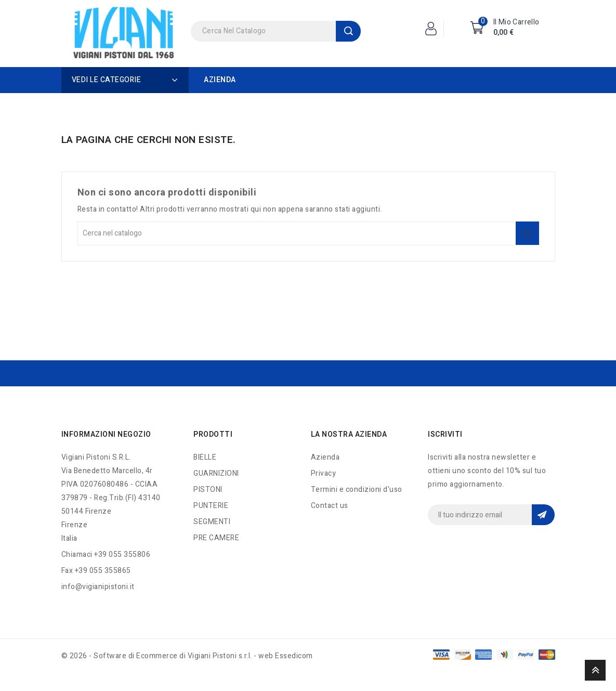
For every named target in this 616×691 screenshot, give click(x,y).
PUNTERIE (211, 506)
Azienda (220, 80)
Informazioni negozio (106, 434)
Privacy (324, 473)
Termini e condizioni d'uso (357, 490)
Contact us (330, 506)
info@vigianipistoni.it (98, 587)
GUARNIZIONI (216, 473)
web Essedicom (286, 656)
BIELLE (205, 457)
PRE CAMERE (216, 538)
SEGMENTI (212, 522)
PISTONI (208, 490)
